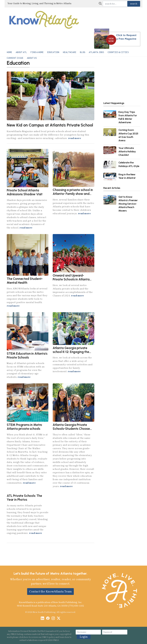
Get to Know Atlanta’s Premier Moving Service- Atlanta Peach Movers (128, 204)
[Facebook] (48, 619)
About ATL (21, 52)
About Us (32, 58)
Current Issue (15, 58)
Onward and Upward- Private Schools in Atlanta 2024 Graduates (71, 279)
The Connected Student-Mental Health (25, 281)
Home (9, 52)
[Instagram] (53, 619)
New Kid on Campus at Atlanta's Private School (50, 125)
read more (75, 138)
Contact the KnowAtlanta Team (50, 591)
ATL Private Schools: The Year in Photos (24, 498)
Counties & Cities (118, 52)
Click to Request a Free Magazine (126, 37)
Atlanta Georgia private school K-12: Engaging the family (71, 352)
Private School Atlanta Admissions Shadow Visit (25, 192)
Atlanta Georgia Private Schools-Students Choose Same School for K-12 (71, 429)
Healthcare (70, 52)
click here (24, 637)
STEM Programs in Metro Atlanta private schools (24, 427)
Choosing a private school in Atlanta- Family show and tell (73, 194)
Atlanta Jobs (96, 52)
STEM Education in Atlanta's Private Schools (27, 356)
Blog (82, 52)
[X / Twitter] (59, 619)
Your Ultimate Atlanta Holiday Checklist (127, 151)
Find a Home (37, 52)
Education (53, 52)
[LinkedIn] (42, 619)
